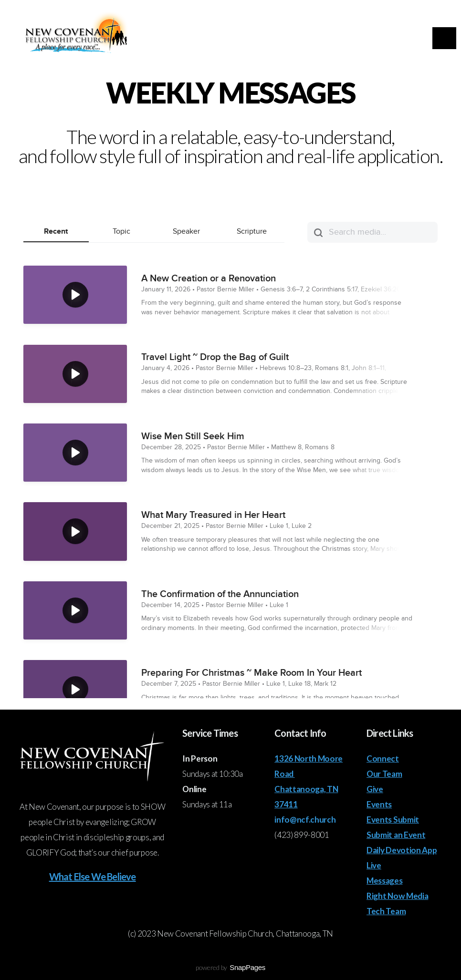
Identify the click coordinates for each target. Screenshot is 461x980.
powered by (230, 967)
